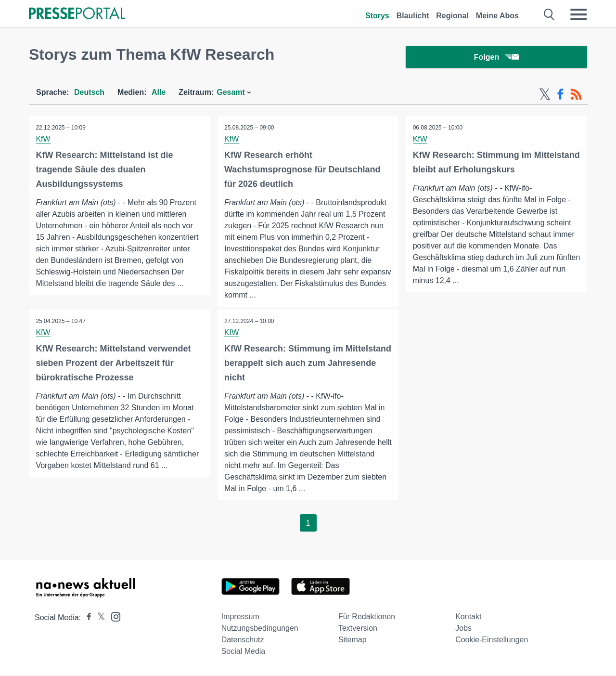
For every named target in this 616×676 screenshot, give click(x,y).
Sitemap (353, 641)
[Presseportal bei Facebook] (86, 619)
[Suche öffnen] (549, 14)
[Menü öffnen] (578, 14)
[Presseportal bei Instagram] (113, 617)
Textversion (358, 630)
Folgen (496, 58)
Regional (452, 16)
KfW (43, 140)
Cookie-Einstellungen (492, 641)
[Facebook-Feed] (560, 95)
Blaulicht (413, 16)
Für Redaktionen (367, 618)
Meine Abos (497, 16)
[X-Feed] (545, 95)
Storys (377, 16)
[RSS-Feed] (576, 95)
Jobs (463, 630)
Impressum (240, 618)
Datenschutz (243, 641)
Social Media (244, 653)
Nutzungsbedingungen (260, 630)
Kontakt (468, 618)
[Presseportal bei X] (98, 619)
